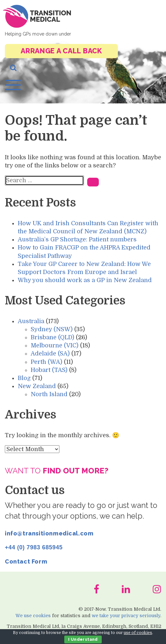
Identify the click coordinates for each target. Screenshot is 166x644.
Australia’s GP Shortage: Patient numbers (77, 239)
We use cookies (33, 616)
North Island (49, 394)
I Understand (83, 639)
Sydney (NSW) (52, 329)
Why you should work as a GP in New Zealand (85, 280)
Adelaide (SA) (50, 354)
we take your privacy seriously (126, 616)
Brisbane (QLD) (52, 337)
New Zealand (37, 386)
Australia (31, 321)
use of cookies (138, 633)
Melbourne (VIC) (55, 345)
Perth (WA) (47, 362)
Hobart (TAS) (49, 370)
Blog (24, 378)
